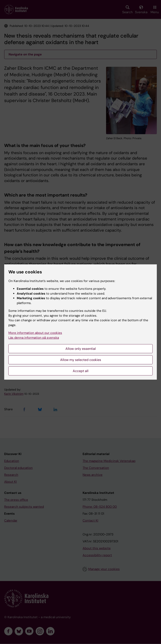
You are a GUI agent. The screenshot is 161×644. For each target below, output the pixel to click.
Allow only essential (81, 349)
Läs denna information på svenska (34, 338)
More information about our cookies (35, 333)
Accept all (81, 371)
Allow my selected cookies (81, 360)
